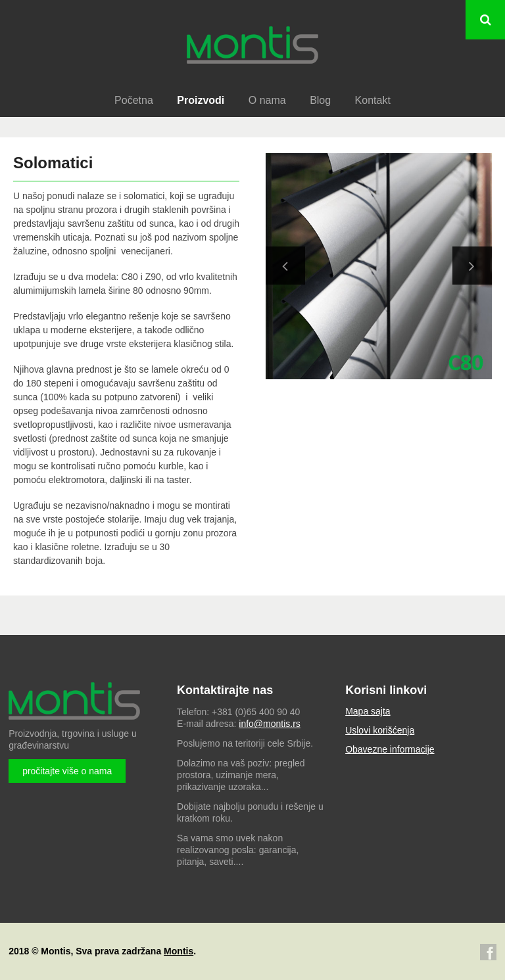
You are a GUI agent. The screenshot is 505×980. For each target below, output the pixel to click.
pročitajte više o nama (67, 771)
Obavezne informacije (390, 749)
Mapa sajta (368, 711)
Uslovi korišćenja (380, 730)
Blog (320, 100)
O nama (267, 100)
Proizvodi (201, 100)
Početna (134, 100)
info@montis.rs (270, 724)
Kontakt (373, 100)
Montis (179, 951)
